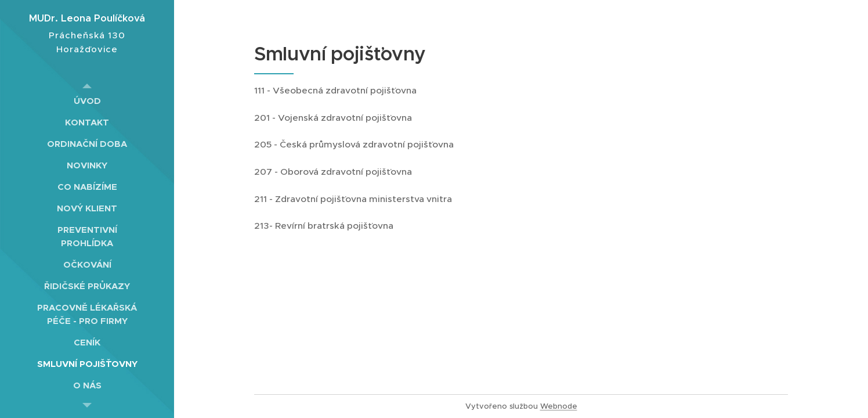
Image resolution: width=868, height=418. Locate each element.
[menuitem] (87, 101)
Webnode (559, 406)
